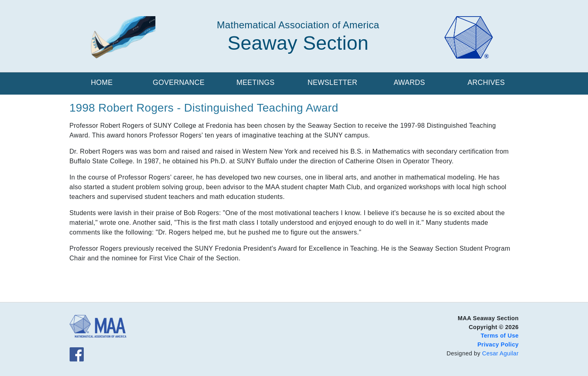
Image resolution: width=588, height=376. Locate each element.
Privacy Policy (498, 344)
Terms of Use (500, 336)
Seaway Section (298, 43)
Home (102, 82)
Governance (178, 82)
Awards (410, 82)
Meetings (255, 82)
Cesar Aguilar (500, 353)
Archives (486, 82)
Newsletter (332, 82)
